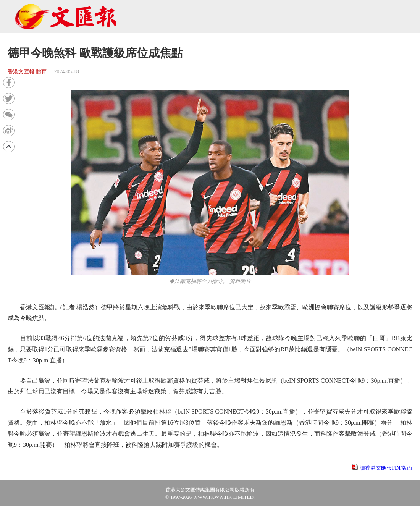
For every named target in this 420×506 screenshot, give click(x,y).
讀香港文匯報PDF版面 (386, 468)
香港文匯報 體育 (27, 72)
